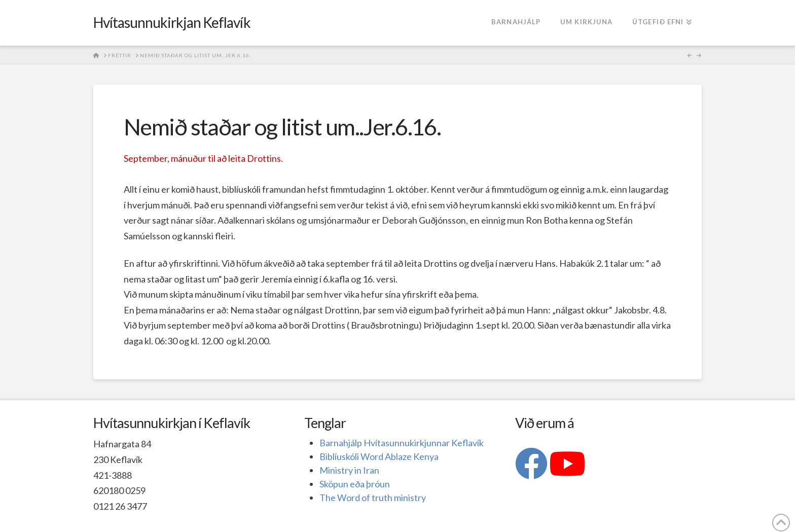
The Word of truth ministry (373, 498)
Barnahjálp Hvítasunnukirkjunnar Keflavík (402, 443)
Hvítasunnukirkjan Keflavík (172, 22)
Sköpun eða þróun (355, 484)
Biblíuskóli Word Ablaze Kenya (379, 456)
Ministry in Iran (349, 470)
